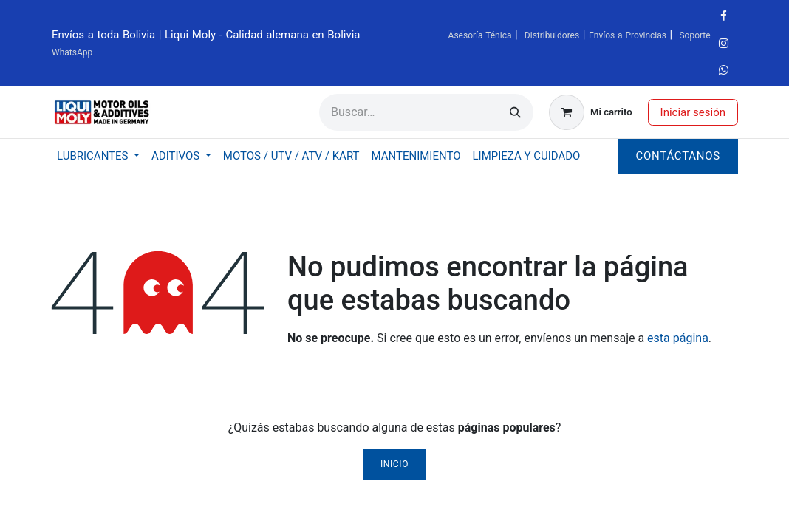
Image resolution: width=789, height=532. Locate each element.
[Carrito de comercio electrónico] (591, 112)
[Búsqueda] (515, 112)
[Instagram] (724, 44)
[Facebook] (724, 16)
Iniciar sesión (693, 112)
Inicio (394, 464)
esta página (678, 338)
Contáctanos (678, 156)
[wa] (724, 70)
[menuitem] (98, 156)
